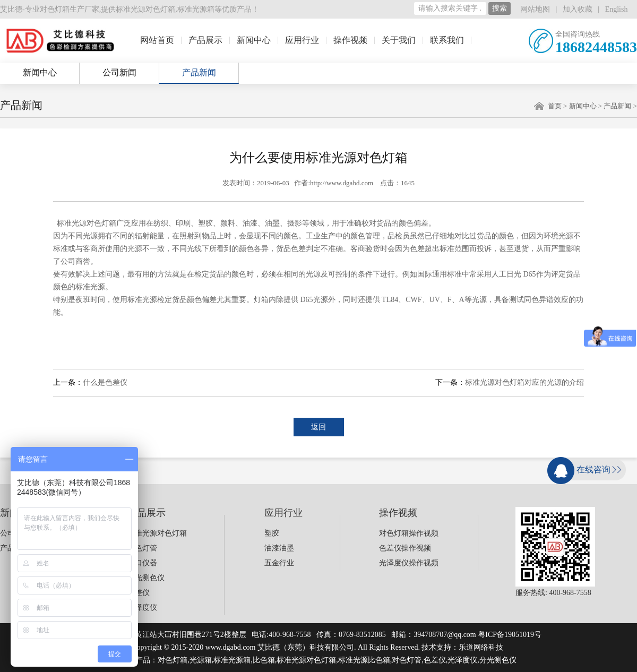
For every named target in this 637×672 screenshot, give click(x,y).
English (617, 9)
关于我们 (399, 40)
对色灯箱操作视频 (409, 533)
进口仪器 (142, 563)
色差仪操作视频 (405, 548)
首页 (555, 106)
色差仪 (139, 593)
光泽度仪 (142, 608)
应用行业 (302, 40)
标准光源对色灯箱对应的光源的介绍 (524, 382)
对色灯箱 (173, 660)
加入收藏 (578, 9)
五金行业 (279, 563)
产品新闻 (199, 72)
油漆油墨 (279, 548)
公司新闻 (119, 72)
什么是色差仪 (105, 382)
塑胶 (272, 533)
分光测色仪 (146, 578)
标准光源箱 (196, 9)
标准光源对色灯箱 (145, 9)
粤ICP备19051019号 (510, 635)
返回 (318, 427)
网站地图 (535, 9)
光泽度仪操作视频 (409, 563)
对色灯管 (142, 548)
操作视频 (350, 40)
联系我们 (447, 40)
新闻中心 (254, 40)
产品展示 (205, 40)
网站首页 (157, 40)
